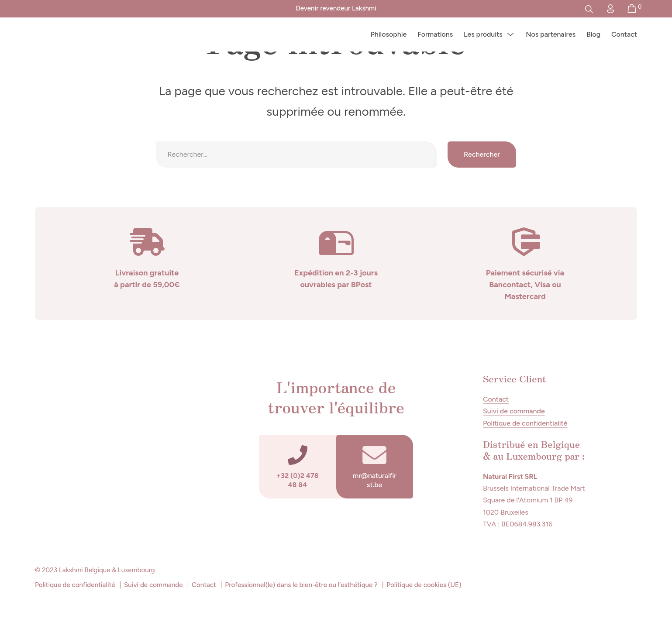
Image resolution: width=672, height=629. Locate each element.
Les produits (483, 34)
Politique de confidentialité (525, 423)
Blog (593, 34)
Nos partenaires (551, 34)
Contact (624, 34)
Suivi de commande (514, 411)
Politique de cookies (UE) (424, 585)
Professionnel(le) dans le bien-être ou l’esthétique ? (301, 585)
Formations (435, 34)
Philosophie (388, 34)
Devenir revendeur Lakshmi (336, 8)
